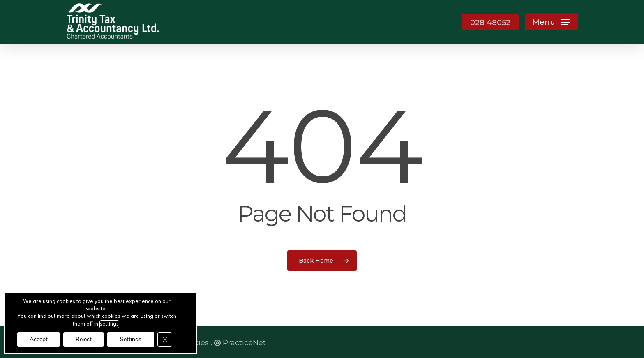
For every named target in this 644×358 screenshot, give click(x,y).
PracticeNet (240, 343)
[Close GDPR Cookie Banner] (165, 340)
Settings (131, 339)
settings (109, 324)
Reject (84, 339)
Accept (39, 339)
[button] (551, 22)
